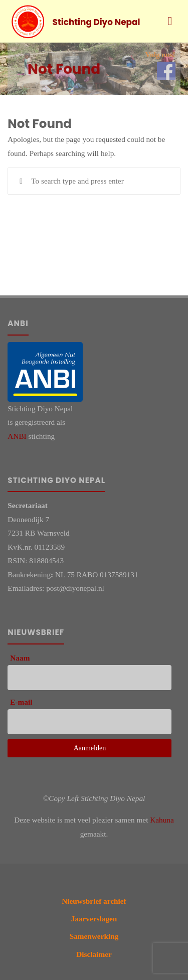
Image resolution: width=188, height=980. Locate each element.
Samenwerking (94, 936)
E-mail (21, 702)
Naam (20, 658)
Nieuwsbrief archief (94, 901)
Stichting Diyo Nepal (97, 22)
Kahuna (162, 820)
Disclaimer (94, 954)
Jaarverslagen (94, 919)
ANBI (17, 436)
